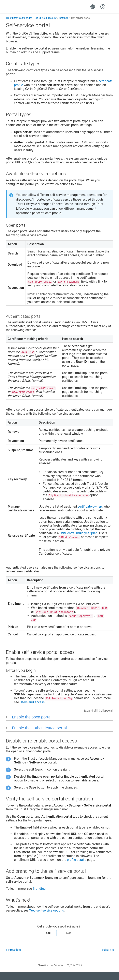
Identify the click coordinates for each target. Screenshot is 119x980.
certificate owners (90, 506)
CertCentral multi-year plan (79, 533)
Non (69, 933)
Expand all (90, 711)
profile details (77, 860)
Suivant (107, 950)
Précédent (15, 950)
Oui (48, 933)
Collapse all (106, 711)
